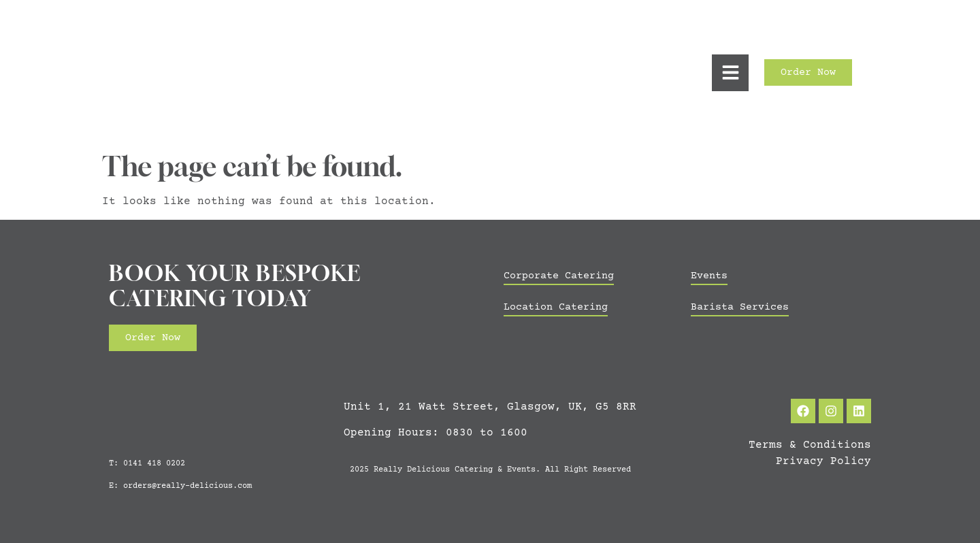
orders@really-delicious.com (187, 486)
